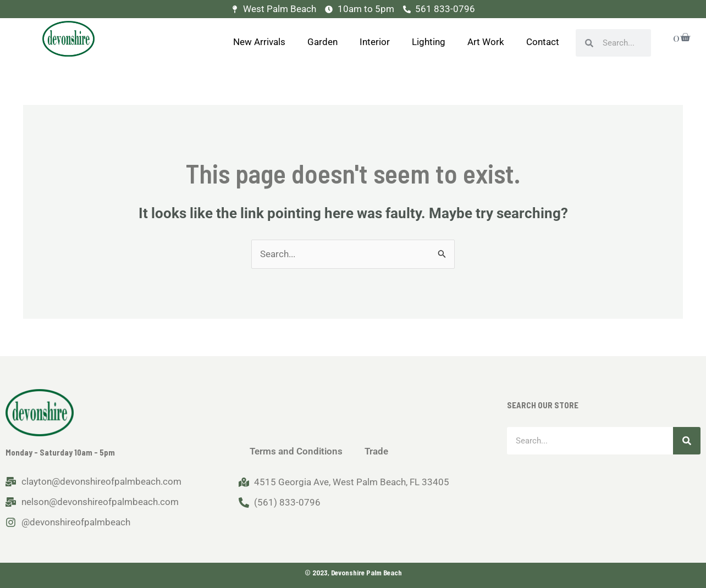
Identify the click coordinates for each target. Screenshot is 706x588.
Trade (376, 451)
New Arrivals (259, 42)
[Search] (687, 441)
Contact (543, 42)
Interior (375, 42)
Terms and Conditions (296, 451)
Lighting (429, 42)
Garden (322, 42)
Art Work (486, 42)
